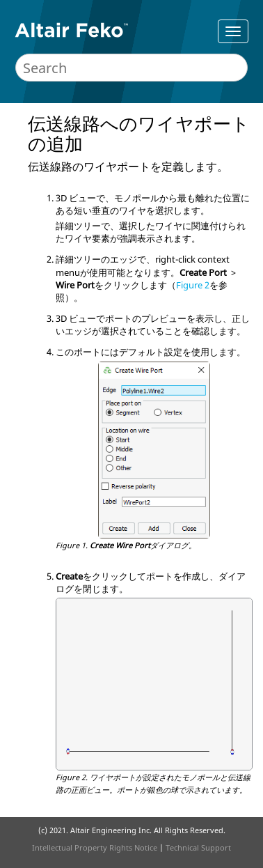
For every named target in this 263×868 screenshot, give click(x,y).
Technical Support (198, 847)
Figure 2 (193, 285)
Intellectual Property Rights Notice (95, 847)
